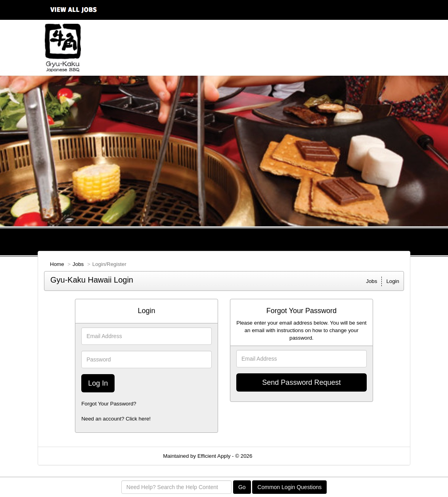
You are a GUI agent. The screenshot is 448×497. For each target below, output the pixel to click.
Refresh (276, 456)
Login (393, 281)
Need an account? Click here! (116, 419)
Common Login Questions (289, 487)
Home (57, 264)
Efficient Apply (214, 456)
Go (242, 487)
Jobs (78, 264)
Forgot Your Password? (109, 404)
